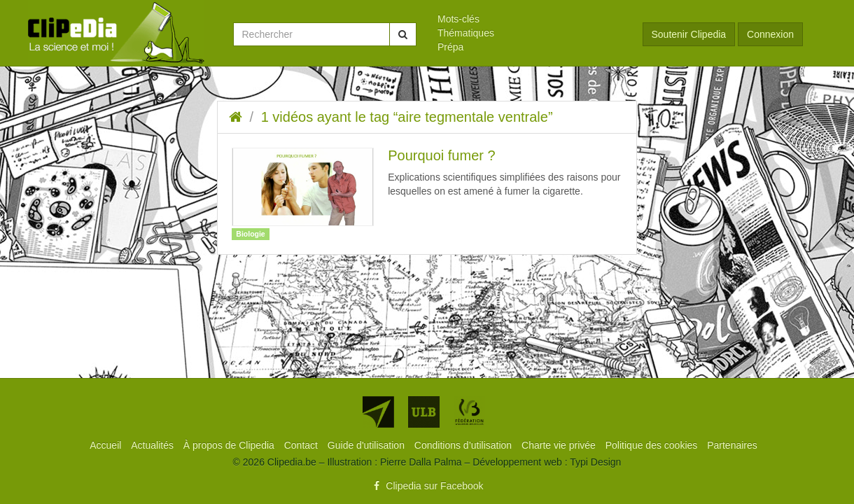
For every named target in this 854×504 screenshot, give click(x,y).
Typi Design (595, 462)
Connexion (770, 34)
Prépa (450, 47)
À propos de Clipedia (230, 445)
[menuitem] (530, 19)
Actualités (154, 445)
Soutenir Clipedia (689, 34)
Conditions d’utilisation (464, 445)
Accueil (107, 445)
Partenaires (732, 445)
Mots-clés (458, 19)
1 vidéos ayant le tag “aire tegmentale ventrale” (407, 117)
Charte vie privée (560, 445)
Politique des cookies (653, 445)
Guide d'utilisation (367, 445)
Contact (302, 445)
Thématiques (466, 33)
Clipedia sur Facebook (427, 486)
